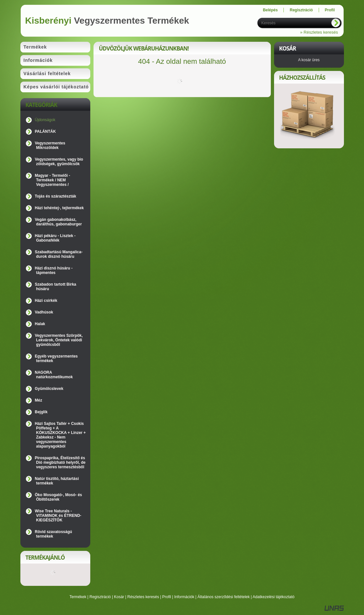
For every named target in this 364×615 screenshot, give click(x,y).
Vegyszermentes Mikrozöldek (50, 145)
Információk (184, 597)
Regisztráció (100, 597)
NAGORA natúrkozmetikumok (54, 375)
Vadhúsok (44, 312)
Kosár (119, 597)
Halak (40, 324)
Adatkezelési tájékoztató (274, 597)
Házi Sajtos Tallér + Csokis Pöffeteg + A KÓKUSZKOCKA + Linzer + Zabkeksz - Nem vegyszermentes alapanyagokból (61, 435)
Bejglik (41, 412)
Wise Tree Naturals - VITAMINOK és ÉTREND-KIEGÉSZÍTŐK (58, 516)
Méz (39, 400)
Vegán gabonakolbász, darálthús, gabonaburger (58, 222)
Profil (166, 597)
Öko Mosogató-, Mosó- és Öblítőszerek (59, 497)
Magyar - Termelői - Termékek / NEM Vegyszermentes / (53, 180)
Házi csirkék (46, 301)
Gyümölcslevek (49, 389)
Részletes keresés (143, 597)
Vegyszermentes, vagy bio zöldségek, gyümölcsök (59, 162)
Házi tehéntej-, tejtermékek (59, 208)
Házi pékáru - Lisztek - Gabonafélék (55, 238)
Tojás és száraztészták (56, 196)
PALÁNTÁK (45, 131)
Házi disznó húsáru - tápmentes (54, 270)
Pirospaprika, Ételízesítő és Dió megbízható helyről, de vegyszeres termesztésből (60, 462)
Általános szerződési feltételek (223, 597)
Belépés (270, 10)
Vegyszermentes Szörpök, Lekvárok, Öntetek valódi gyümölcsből (59, 340)
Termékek (78, 597)
